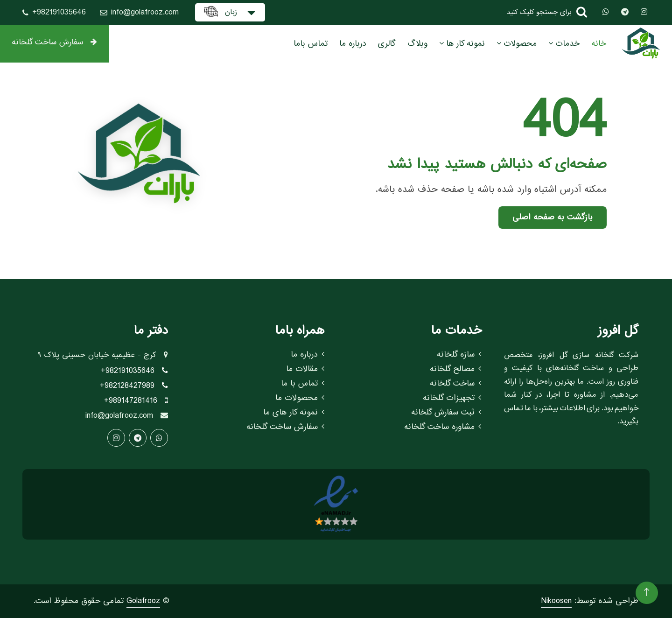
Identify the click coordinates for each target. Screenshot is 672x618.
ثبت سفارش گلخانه (446, 413)
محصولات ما (300, 398)
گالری (387, 44)
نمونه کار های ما (294, 413)
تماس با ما (303, 384)
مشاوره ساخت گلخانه (443, 427)
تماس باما (311, 44)
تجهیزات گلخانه (452, 398)
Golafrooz (143, 601)
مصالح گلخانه (455, 369)
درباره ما (353, 44)
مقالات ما (305, 369)
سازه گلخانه (459, 355)
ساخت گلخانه (455, 384)
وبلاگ (417, 44)
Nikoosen (556, 601)
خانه (599, 44)
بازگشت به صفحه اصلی (553, 217)
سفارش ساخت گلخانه (54, 42)
